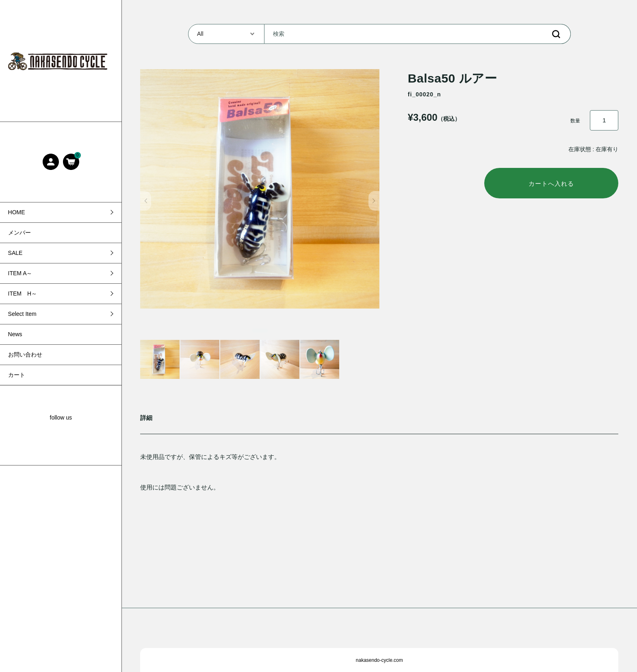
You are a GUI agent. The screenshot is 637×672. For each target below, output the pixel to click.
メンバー (19, 233)
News (15, 334)
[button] (146, 201)
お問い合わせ (25, 354)
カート (17, 375)
